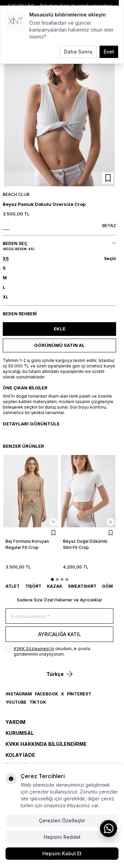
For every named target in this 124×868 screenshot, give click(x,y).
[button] (59, 259)
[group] (59, 113)
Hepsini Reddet (62, 837)
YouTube (16, 702)
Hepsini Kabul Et (62, 853)
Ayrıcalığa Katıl (60, 634)
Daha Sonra (78, 52)
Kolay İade (20, 755)
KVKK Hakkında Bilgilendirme (46, 744)
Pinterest (79, 694)
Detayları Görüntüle (31, 424)
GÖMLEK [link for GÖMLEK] (112, 586)
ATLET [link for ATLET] (13, 586)
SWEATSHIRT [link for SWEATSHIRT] (82, 586)
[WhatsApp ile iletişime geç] (108, 829)
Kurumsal (20, 733)
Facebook (46, 694)
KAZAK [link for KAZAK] (55, 586)
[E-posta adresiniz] (59, 616)
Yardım (15, 722)
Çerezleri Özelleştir (62, 820)
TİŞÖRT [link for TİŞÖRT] (33, 586)
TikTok (38, 702)
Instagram (19, 694)
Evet (109, 52)
